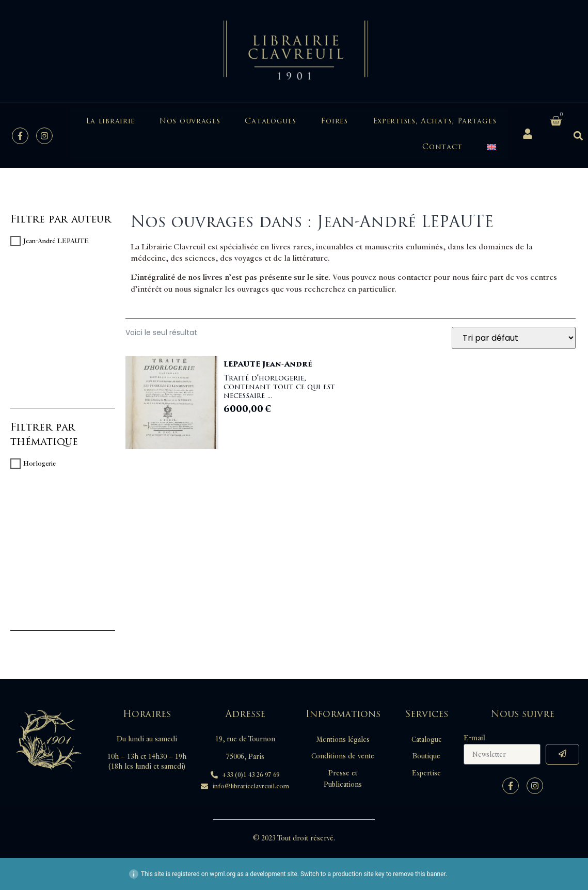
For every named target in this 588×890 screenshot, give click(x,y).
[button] (578, 136)
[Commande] (514, 338)
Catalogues (270, 121)
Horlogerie (39, 464)
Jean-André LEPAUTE (56, 241)
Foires (334, 121)
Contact (442, 147)
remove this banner (419, 874)
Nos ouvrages (190, 121)
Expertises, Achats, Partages (435, 121)
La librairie (110, 121)
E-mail (474, 738)
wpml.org (223, 874)
